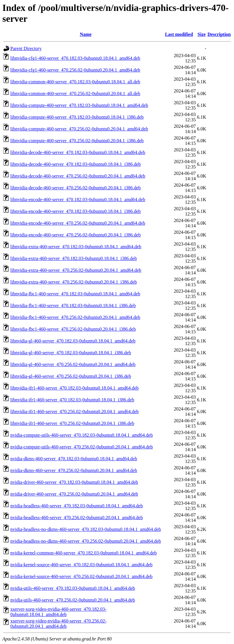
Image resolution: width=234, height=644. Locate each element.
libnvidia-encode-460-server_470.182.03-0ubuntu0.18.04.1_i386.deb (76, 211)
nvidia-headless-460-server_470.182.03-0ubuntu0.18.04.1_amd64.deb (77, 506)
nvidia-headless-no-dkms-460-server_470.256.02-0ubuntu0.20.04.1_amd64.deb (86, 541)
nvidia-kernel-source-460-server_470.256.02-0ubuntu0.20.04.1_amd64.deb (81, 576)
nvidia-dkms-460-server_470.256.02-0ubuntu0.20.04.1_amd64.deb (74, 470)
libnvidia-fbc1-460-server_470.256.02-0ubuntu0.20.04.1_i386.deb (73, 329)
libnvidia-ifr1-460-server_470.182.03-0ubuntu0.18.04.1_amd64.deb (74, 388)
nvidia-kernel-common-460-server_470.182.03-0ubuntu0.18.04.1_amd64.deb (84, 553)
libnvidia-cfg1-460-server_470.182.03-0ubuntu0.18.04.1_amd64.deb (75, 58)
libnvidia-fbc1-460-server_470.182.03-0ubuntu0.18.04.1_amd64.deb (75, 294)
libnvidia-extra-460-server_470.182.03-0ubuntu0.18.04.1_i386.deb (74, 258)
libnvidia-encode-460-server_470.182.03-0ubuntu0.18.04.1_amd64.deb (78, 200)
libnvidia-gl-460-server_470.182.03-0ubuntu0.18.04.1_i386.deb (71, 353)
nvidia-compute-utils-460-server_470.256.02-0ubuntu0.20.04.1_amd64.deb (81, 447)
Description (219, 34)
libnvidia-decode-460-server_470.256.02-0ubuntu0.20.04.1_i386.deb (76, 188)
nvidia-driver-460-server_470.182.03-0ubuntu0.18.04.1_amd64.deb (74, 482)
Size (202, 34)
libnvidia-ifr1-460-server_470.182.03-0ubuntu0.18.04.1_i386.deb (72, 400)
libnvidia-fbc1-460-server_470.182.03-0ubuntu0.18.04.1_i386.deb (73, 306)
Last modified (179, 34)
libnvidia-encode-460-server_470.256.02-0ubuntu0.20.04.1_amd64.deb (78, 223)
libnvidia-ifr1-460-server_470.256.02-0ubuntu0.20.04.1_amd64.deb (74, 412)
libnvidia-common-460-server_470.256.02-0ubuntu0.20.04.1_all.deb (75, 93)
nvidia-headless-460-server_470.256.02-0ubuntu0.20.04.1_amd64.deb (77, 518)
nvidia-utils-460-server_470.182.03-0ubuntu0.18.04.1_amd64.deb (73, 588)
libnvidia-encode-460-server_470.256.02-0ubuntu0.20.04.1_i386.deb (76, 235)
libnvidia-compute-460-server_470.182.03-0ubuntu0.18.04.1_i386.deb (77, 117)
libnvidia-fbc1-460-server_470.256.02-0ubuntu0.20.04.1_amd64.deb (75, 317)
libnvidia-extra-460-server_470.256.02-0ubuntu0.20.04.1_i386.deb (74, 282)
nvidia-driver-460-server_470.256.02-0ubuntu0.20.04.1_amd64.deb (74, 494)
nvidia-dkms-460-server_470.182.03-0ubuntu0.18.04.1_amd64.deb (74, 459)
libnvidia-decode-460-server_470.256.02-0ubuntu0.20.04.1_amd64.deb (78, 176)
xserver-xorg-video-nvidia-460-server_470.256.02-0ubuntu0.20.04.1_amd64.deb (58, 624)
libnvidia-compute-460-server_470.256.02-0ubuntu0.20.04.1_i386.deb (77, 141)
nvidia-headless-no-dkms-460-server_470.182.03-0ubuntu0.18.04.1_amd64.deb (86, 529)
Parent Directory (26, 48)
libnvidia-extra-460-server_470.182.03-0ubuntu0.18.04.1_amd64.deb (76, 247)
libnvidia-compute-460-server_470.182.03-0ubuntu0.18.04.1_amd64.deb (79, 105)
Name (86, 34)
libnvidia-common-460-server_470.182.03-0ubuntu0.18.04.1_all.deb (75, 82)
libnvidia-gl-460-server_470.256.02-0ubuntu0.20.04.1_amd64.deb (73, 364)
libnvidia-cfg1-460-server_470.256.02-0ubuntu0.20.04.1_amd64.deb (75, 70)
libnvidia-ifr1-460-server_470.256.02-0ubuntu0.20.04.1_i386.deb (72, 423)
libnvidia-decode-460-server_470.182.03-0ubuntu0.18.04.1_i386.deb (76, 164)
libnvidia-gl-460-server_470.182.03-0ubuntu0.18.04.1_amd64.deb (73, 341)
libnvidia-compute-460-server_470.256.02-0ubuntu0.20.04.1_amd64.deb (79, 129)
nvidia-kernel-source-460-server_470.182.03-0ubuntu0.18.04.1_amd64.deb (81, 565)
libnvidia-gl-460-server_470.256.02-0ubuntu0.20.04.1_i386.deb (71, 376)
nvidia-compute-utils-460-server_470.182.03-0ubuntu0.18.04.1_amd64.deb (81, 435)
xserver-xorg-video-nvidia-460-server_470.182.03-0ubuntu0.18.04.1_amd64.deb (58, 612)
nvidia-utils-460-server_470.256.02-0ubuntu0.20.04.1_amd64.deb (73, 600)
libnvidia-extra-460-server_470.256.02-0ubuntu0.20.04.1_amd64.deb (76, 270)
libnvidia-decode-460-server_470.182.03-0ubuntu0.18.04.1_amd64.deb (78, 152)
